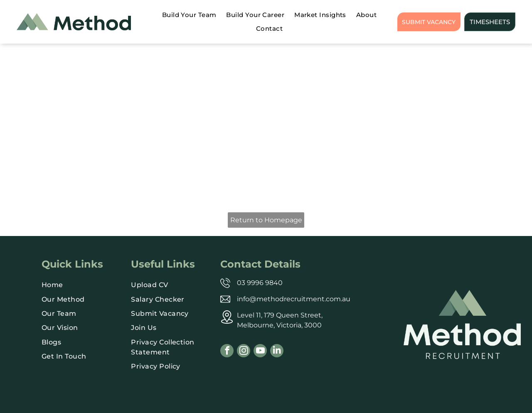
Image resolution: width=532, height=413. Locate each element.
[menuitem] (189, 15)
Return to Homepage (266, 220)
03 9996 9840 (260, 283)
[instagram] (244, 352)
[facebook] (227, 352)
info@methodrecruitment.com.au (294, 299)
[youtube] (260, 352)
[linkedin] (277, 352)
